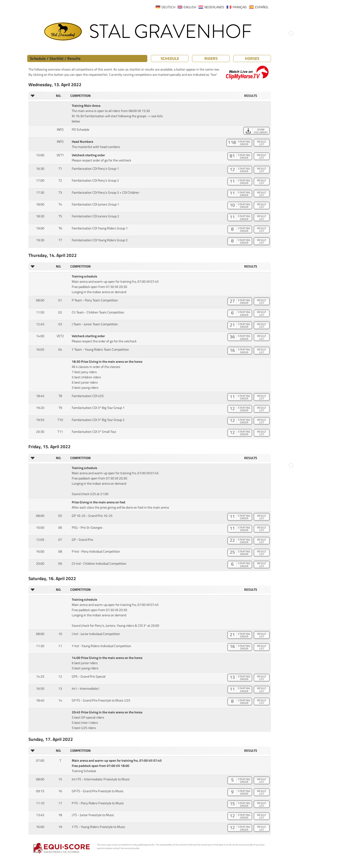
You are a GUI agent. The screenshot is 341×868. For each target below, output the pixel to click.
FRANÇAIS (240, 7)
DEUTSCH (168, 7)
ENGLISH (190, 7)
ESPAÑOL (262, 7)
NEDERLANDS (214, 7)
